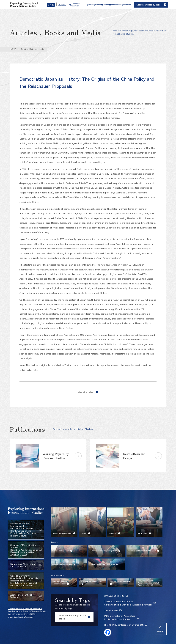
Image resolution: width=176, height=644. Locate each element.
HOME (13, 49)
